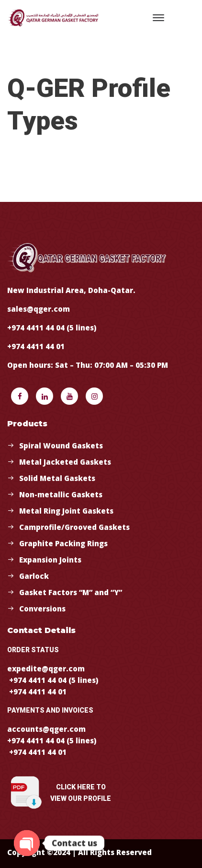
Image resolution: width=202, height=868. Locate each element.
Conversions (42, 609)
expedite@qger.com (46, 669)
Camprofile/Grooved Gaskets (74, 527)
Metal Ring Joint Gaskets (66, 511)
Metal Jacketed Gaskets (65, 462)
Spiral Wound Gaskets (61, 446)
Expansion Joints (50, 560)
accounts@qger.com (46, 729)
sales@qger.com (39, 309)
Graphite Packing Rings (63, 543)
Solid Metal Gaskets (57, 478)
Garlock (34, 576)
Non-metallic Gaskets (61, 494)
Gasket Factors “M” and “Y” (71, 592)
